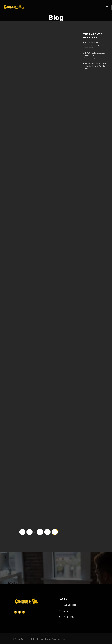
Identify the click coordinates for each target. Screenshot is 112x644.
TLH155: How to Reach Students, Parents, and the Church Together (95, 45)
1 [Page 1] (30, 532)
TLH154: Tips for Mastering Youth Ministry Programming (94, 55)
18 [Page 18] (47, 532)
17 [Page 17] (40, 532)
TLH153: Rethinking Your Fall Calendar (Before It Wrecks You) (95, 66)
